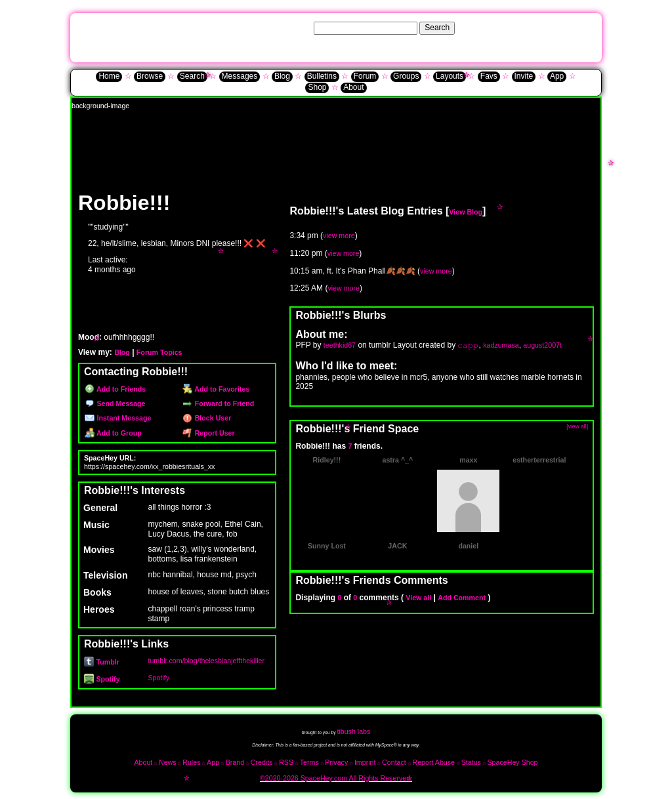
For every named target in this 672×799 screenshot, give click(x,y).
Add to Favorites (216, 389)
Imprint (365, 762)
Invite (524, 76)
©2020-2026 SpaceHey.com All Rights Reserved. (336, 778)
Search (437, 28)
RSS (286, 762)
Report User (208, 433)
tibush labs (353, 731)
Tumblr (102, 662)
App (557, 76)
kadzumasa (501, 345)
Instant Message (118, 418)
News (168, 762)
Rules (191, 762)
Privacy (336, 762)
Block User (207, 418)
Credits (262, 762)
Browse (150, 76)
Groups (406, 76)
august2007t (542, 345)
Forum (365, 76)
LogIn (557, 28)
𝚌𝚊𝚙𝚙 (468, 345)
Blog (282, 76)
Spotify (102, 679)
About (353, 87)
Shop (317, 87)
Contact (394, 762)
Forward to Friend (218, 403)
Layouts (450, 76)
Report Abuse (433, 762)
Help (535, 28)
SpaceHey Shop (513, 762)
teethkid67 (340, 345)
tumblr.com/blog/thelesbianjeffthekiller (206, 661)
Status (471, 762)
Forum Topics (159, 352)
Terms (309, 762)
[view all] (577, 426)
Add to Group (113, 433)
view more (339, 236)
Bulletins (322, 76)
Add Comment (462, 598)
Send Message (115, 403)
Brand (235, 762)
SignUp (584, 28)
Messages (240, 76)
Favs (489, 76)
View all (418, 598)
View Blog (466, 212)
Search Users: (287, 28)
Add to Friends (115, 389)
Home (109, 76)
